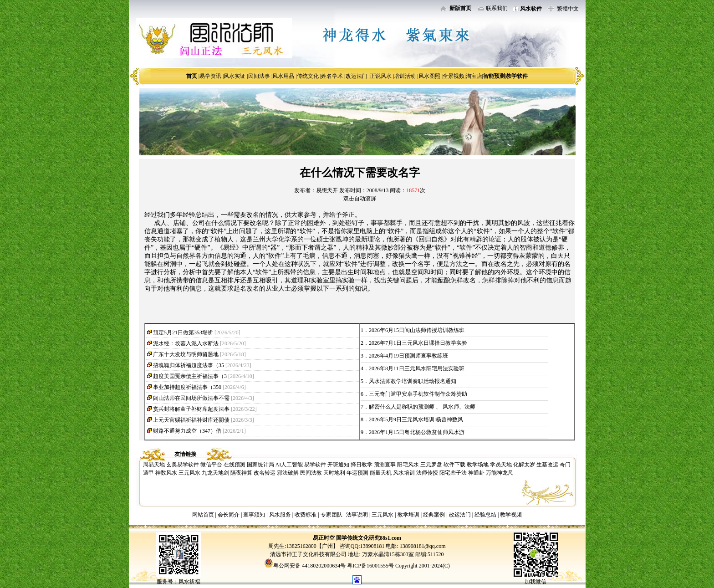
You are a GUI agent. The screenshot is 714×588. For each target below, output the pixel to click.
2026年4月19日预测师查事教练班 (408, 356)
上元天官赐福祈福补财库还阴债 (191, 420)
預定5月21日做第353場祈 (183, 332)
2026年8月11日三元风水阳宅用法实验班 (417, 368)
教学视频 (511, 515)
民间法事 (259, 76)
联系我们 (497, 8)
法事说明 (357, 515)
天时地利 (334, 473)
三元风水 (189, 473)
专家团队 (331, 515)
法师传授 (427, 473)
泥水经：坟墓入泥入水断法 (186, 343)
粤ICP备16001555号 (371, 566)
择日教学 (362, 465)
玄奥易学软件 (183, 465)
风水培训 (404, 473)
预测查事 (385, 465)
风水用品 (283, 76)
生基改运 (547, 465)
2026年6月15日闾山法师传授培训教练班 (417, 330)
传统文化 (308, 76)
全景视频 (454, 76)
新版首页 (460, 8)
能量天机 (381, 473)
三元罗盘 (431, 465)
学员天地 (501, 465)
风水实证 (235, 76)
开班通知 (338, 465)
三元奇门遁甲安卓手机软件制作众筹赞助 (418, 394)
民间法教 (311, 473)
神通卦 (476, 473)
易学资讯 (210, 76)
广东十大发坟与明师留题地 (186, 354)
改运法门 (357, 76)
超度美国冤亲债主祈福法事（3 (190, 376)
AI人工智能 (289, 465)
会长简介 (229, 515)
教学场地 (478, 465)
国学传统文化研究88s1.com (369, 538)
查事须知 (254, 515)
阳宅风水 (408, 465)
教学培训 (408, 515)
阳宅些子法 (453, 473)
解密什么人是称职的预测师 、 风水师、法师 (422, 407)
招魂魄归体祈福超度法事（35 (189, 365)
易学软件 (315, 465)
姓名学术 (332, 76)
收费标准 (306, 515)
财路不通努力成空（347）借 (187, 431)
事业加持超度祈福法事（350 (187, 387)
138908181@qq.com (422, 546)
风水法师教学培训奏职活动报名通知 (413, 381)
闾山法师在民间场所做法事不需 (191, 398)
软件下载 (454, 465)
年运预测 (357, 473)
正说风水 (381, 76)
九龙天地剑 (215, 473)
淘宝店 (474, 76)
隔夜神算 (241, 473)
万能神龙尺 (500, 473)
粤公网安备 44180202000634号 (309, 566)
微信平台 (211, 465)
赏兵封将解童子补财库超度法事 (191, 409)
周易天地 (154, 465)
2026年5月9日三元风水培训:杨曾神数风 (416, 419)
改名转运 (265, 473)
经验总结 (485, 515)
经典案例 (434, 515)
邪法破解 (288, 473)
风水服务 (280, 515)
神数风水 (166, 473)
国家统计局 (260, 465)
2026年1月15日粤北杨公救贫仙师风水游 (417, 432)
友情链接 (185, 454)
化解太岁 (524, 465)
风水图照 (429, 76)
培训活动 (405, 76)
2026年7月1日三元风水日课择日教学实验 (418, 343)
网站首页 (203, 515)
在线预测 (235, 465)
